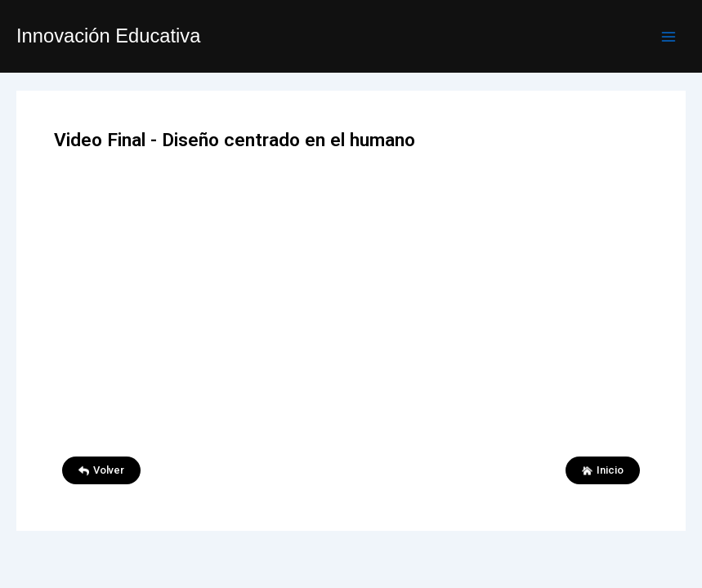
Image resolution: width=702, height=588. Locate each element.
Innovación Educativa (108, 36)
